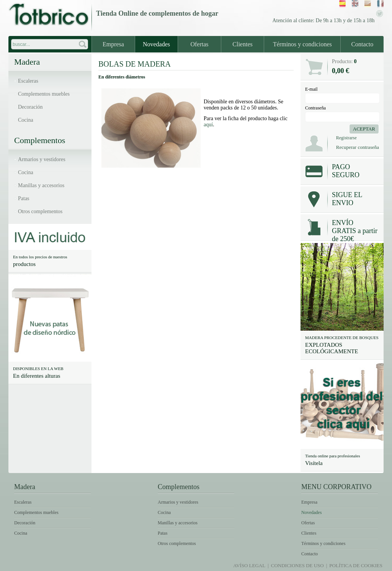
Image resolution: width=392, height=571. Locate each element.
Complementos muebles (44, 94)
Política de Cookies (356, 565)
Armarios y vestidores (42, 159)
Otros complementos (40, 211)
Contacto (362, 44)
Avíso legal (249, 565)
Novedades (156, 44)
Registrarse (346, 138)
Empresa (113, 44)
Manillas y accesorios (41, 185)
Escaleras (28, 81)
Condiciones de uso (297, 565)
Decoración (30, 107)
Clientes (242, 44)
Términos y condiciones (302, 44)
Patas (24, 198)
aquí (208, 125)
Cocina (26, 120)
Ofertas (199, 44)
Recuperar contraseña (358, 147)
